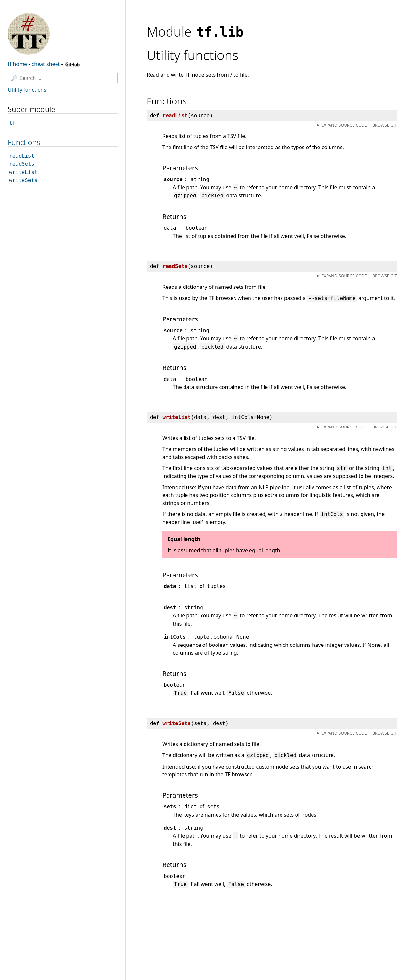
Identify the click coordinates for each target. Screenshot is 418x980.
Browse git (385, 125)
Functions (24, 142)
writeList (23, 172)
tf (12, 123)
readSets (22, 164)
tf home (17, 64)
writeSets (23, 180)
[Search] (63, 78)
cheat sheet (46, 64)
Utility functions (27, 90)
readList (22, 156)
